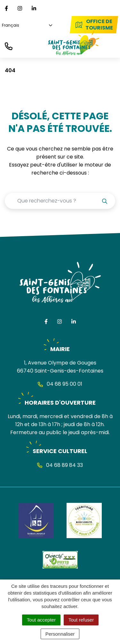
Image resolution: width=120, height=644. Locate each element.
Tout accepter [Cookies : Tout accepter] (41, 620)
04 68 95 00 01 (60, 384)
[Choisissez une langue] (26, 26)
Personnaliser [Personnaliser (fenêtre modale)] (60, 634)
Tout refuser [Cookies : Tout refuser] (81, 620)
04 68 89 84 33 (60, 465)
